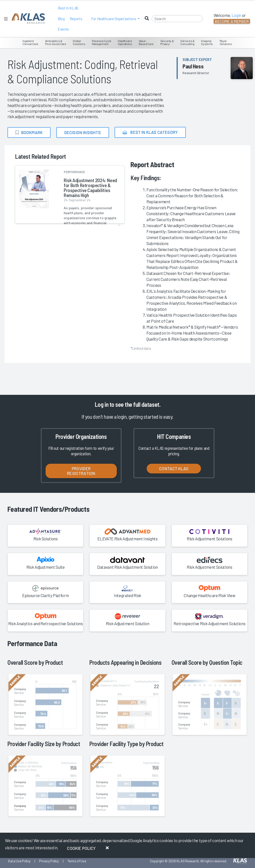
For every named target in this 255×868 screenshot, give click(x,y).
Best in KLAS (68, 8)
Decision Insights (83, 132)
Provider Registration (81, 471)
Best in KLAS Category (150, 132)
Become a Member (232, 21)
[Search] (177, 19)
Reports (76, 19)
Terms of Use (77, 861)
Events (63, 29)
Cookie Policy (81, 848)
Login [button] (236, 15)
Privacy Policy (49, 861)
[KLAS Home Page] (27, 19)
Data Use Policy (19, 861)
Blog (61, 19)
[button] (115, 19)
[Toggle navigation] (6, 19)
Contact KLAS (174, 468)
